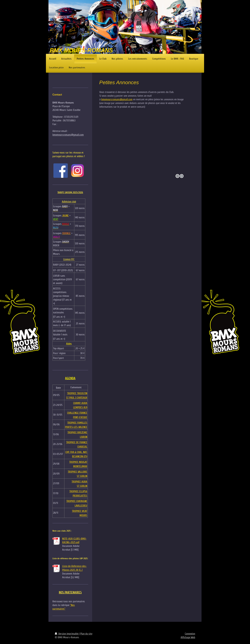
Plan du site (86, 634)
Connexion (190, 634)
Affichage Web (188, 637)
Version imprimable (67, 634)
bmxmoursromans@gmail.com (117, 99)
